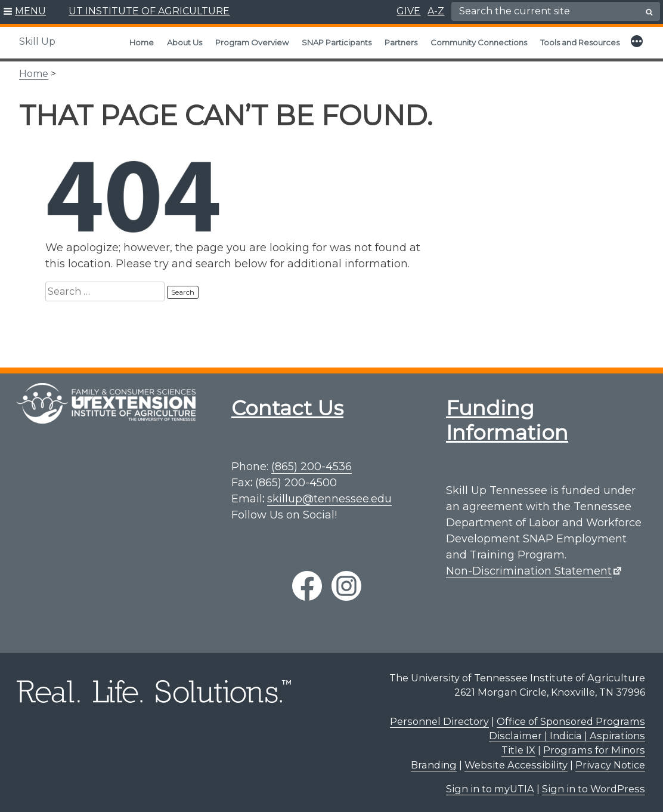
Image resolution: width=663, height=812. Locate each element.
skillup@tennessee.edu (329, 499)
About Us (185, 42)
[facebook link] (307, 586)
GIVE (408, 11)
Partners (401, 42)
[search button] (649, 12)
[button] (25, 12)
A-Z (436, 11)
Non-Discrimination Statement (529, 571)
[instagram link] (346, 586)
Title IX (518, 750)
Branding (434, 765)
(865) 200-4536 (312, 467)
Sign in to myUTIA (490, 789)
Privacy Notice (610, 765)
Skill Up (37, 41)
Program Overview (252, 42)
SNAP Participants (337, 42)
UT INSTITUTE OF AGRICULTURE (149, 11)
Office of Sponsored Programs (571, 721)
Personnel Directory (439, 721)
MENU (30, 11)
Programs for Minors (594, 750)
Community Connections (479, 42)
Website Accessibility (516, 765)
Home (142, 42)
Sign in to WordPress (594, 789)
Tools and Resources (580, 42)
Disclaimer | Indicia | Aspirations (567, 736)
